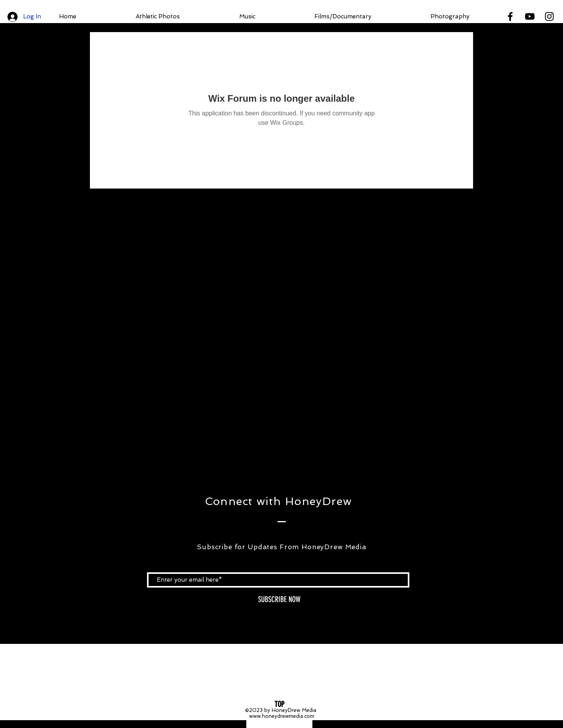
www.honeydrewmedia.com (282, 716)
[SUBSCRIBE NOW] (279, 599)
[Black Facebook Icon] (510, 16)
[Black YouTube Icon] (530, 16)
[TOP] (279, 704)
